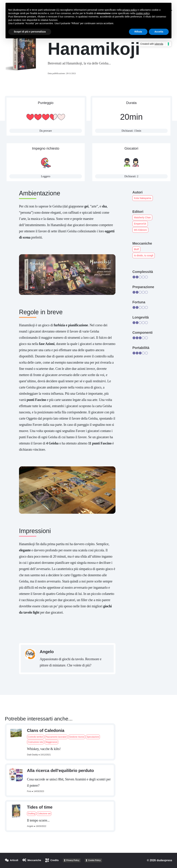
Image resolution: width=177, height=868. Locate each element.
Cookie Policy (94, 860)
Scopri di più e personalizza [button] (30, 32)
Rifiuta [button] (138, 32)
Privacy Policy (73, 860)
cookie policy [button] (143, 13)
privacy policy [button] (130, 10)
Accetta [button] (159, 32)
